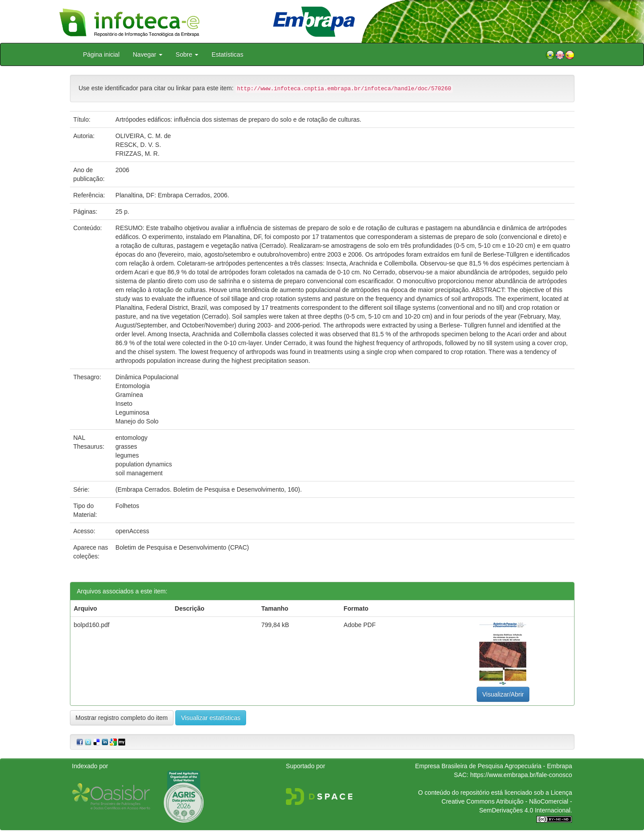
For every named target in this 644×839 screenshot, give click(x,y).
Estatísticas (228, 54)
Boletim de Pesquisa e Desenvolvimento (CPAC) (182, 547)
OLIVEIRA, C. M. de (143, 136)
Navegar (148, 54)
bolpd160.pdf (92, 625)
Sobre (187, 54)
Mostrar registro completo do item (122, 718)
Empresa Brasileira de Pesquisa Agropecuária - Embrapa (494, 766)
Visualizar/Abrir (503, 694)
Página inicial (102, 54)
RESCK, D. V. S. (138, 145)
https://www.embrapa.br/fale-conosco (521, 775)
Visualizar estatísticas (211, 718)
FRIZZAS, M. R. (138, 154)
